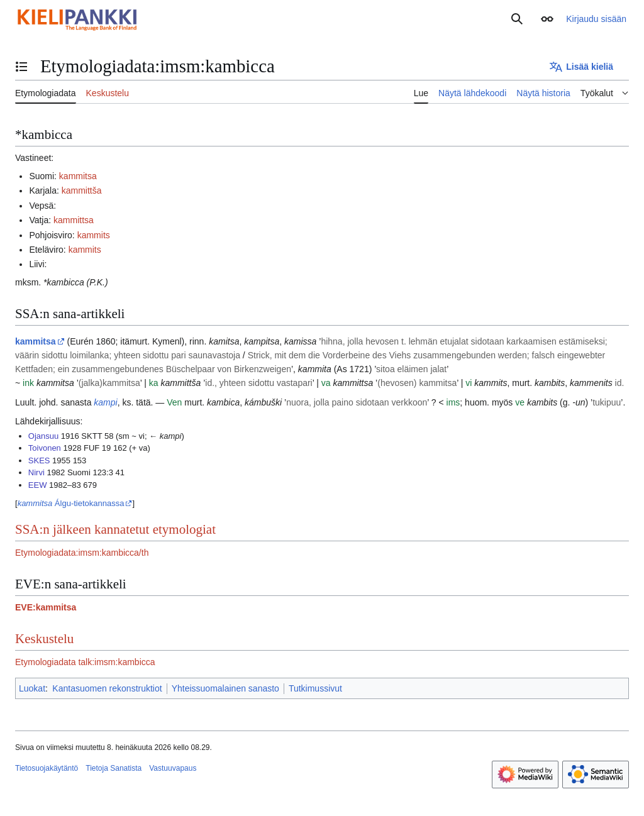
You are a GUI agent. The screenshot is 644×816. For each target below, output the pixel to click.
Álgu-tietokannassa (71, 503)
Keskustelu (44, 639)
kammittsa (74, 220)
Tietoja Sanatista (114, 768)
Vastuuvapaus (173, 768)
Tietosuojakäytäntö (47, 768)
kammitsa (78, 176)
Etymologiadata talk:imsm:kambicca (85, 662)
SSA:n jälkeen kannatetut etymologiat (115, 529)
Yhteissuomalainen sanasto (225, 688)
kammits (94, 235)
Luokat (32, 688)
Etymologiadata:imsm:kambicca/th (82, 553)
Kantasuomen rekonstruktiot (107, 688)
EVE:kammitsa (46, 607)
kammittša (82, 190)
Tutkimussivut (315, 688)
